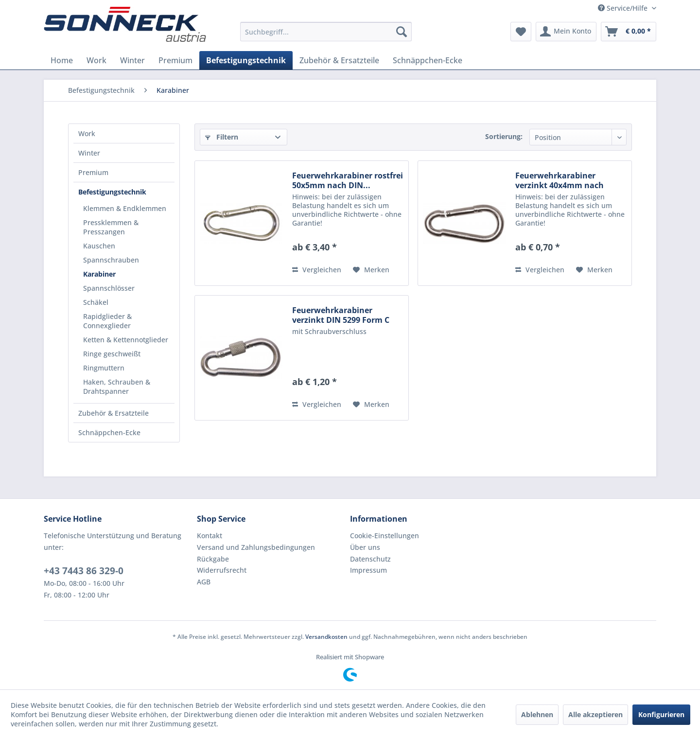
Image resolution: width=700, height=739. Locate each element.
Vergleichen (317, 270)
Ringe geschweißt (112, 354)
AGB (204, 582)
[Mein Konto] (566, 32)
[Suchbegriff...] (326, 32)
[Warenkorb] (629, 32)
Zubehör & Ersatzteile (114, 413)
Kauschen (99, 246)
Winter (89, 153)
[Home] (62, 60)
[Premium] (175, 60)
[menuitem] (326, 32)
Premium (93, 172)
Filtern (222, 137)
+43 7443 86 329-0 (84, 571)
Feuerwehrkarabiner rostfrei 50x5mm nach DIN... (348, 180)
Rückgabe (213, 559)
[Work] (96, 60)
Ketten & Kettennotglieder (126, 340)
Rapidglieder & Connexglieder (107, 321)
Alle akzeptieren (595, 714)
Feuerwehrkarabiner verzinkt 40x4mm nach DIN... (560, 180)
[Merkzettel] (521, 32)
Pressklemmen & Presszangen (111, 227)
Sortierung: (504, 136)
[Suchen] (402, 32)
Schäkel (96, 302)
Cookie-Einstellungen (385, 536)
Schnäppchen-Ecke (109, 432)
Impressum (368, 570)
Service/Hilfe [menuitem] (624, 8)
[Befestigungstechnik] (246, 60)
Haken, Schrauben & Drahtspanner (117, 387)
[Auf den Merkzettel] (371, 270)
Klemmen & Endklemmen (125, 208)
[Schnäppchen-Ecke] (428, 60)
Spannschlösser (109, 288)
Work (87, 133)
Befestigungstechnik (112, 192)
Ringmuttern (104, 368)
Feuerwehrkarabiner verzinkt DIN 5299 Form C (341, 315)
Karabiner (99, 274)
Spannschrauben (111, 260)
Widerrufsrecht (222, 570)
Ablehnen (537, 714)
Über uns (365, 547)
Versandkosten (326, 637)
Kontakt (210, 536)
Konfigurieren (661, 714)
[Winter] (132, 60)
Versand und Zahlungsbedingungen (256, 547)
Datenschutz (370, 559)
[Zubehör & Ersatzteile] (339, 60)
